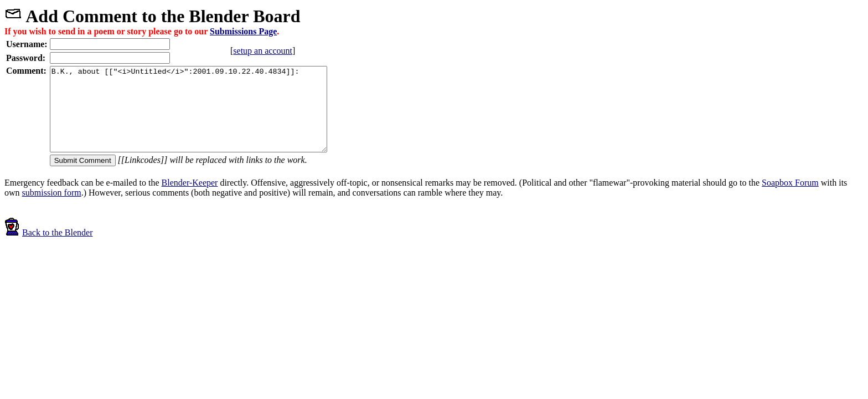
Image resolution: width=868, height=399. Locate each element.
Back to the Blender (49, 249)
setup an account (284, 51)
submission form (52, 209)
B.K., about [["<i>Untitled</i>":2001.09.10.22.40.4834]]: (205, 117)
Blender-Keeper (190, 199)
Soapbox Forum (790, 199)
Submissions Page (243, 31)
